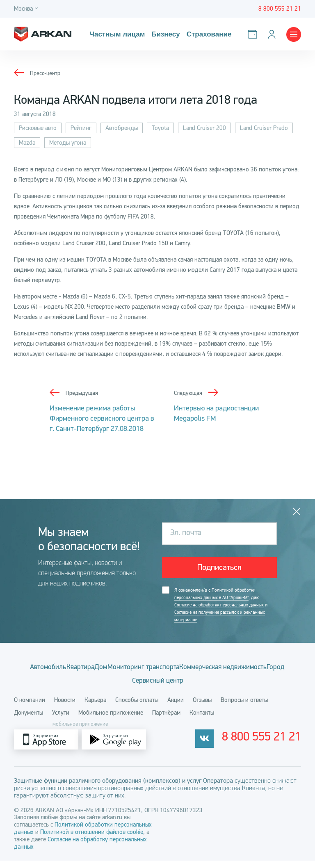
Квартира (121, 669)
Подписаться (219, 568)
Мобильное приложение (111, 720)
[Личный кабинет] (273, 34)
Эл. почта (186, 533)
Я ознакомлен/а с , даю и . (223, 607)
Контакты (202, 720)
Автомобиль (75, 669)
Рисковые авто (38, 128)
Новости (65, 707)
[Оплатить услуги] (254, 34)
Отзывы (202, 707)
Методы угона (68, 143)
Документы (29, 720)
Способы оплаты (137, 707)
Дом (154, 669)
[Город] (27, 9)
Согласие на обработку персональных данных (221, 606)
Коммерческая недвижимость (110, 683)
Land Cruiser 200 (204, 128)
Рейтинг (81, 128)
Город (178, 683)
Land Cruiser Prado (264, 128)
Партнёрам (166, 720)
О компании (30, 707)
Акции (176, 707)
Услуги (61, 720)
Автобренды (122, 128)
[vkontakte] (225, 747)
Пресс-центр (46, 73)
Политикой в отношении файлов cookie (92, 839)
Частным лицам (116, 34)
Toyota (160, 128)
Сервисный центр (225, 683)
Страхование (205, 34)
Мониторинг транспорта (210, 669)
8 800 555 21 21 (272, 747)
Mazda (27, 143)
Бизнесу (163, 34)
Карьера (95, 707)
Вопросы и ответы (244, 707)
